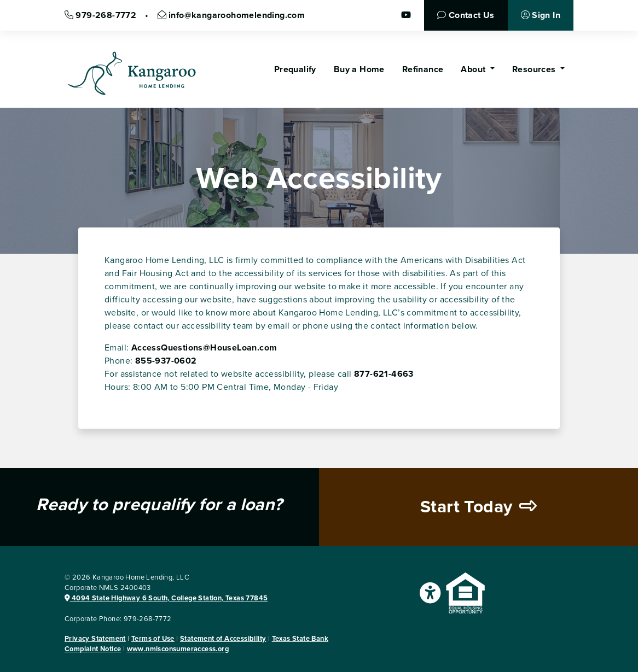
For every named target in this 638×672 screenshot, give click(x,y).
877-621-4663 (384, 374)
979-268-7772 (100, 15)
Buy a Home (359, 69)
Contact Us (466, 15)
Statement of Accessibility (223, 639)
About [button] (474, 69)
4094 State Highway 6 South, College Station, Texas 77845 (166, 598)
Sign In (541, 15)
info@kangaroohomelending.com (231, 15)
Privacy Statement (95, 639)
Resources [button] (535, 69)
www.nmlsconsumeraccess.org (178, 649)
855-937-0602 (166, 361)
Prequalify (295, 69)
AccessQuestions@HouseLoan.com (204, 348)
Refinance (423, 69)
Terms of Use (153, 639)
